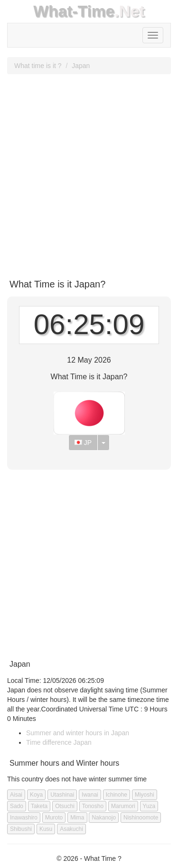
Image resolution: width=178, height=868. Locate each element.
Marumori (123, 806)
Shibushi (21, 829)
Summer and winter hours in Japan (78, 733)
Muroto (54, 818)
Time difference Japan (59, 742)
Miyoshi (145, 795)
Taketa (39, 806)
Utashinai (62, 795)
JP (83, 443)
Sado (17, 806)
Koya (36, 795)
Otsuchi (65, 806)
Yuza (149, 806)
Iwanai (90, 795)
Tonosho (93, 806)
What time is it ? (38, 66)
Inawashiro (24, 818)
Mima (77, 818)
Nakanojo (104, 818)
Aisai (16, 795)
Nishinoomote (141, 818)
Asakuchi (71, 829)
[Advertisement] (89, 173)
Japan (81, 66)
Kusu (46, 829)
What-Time (74, 11)
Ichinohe (117, 795)
